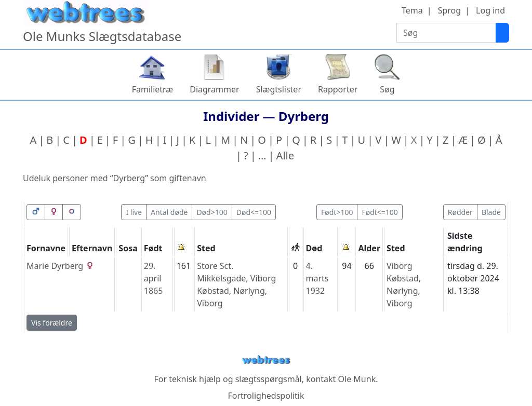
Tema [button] (412, 10)
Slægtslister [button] (279, 89)
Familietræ (153, 89)
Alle (285, 155)
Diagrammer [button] (214, 89)
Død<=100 (254, 212)
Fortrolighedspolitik (266, 396)
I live (134, 212)
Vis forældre (52, 323)
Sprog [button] (449, 10)
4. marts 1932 (317, 278)
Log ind (490, 10)
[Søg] (502, 33)
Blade (491, 212)
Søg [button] (387, 89)
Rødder (460, 212)
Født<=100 (380, 212)
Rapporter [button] (338, 89)
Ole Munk (357, 379)
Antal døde (169, 212)
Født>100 (337, 212)
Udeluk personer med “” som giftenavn (115, 178)
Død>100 (212, 212)
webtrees (266, 360)
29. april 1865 (154, 278)
